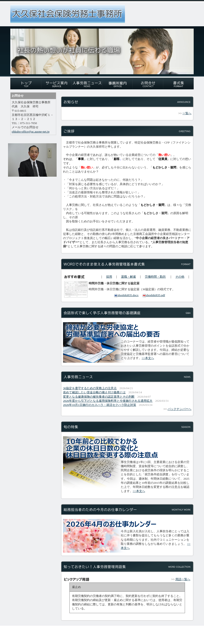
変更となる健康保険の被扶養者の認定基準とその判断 (99, 397)
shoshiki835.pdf (154, 295)
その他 (180, 277)
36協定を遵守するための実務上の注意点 (90, 388)
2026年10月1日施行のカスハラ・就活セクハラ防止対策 (100, 405)
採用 (109, 277)
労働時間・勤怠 (155, 277)
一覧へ (187, 113)
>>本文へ (148, 358)
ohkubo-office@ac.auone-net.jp (31, 132)
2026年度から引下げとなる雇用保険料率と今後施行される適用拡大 (108, 401)
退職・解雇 (128, 277)
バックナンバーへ (179, 409)
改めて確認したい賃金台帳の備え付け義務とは (94, 392)
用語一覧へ (183, 579)
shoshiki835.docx (126, 295)
